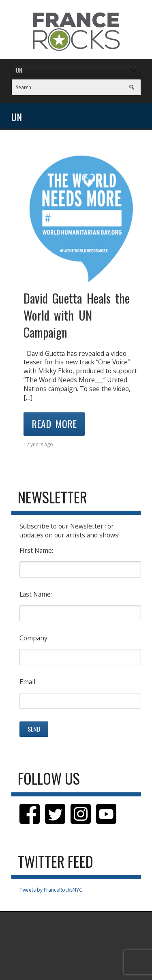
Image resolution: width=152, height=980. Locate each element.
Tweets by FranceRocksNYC (51, 890)
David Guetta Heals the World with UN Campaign (77, 315)
